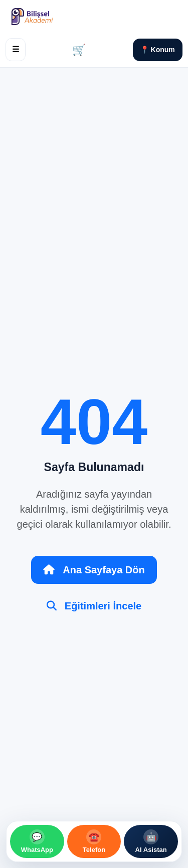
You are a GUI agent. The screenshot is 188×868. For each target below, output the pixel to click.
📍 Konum (158, 50)
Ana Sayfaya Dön (94, 570)
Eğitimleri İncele (94, 606)
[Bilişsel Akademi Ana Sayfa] (53, 17)
